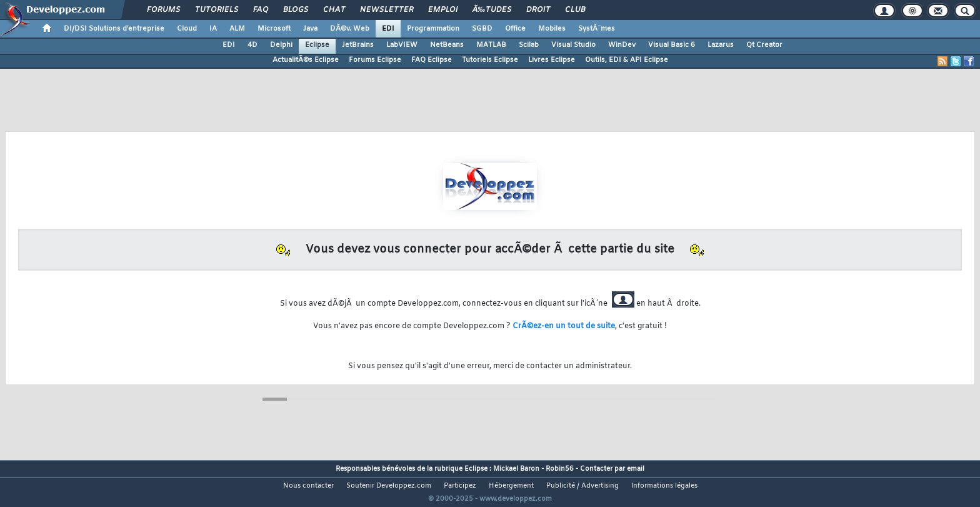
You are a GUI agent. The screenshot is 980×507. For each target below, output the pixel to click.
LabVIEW (402, 45)
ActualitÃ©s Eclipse (306, 60)
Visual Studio (573, 45)
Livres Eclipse (552, 60)
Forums (163, 10)
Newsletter (387, 10)
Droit (538, 10)
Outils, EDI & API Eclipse (627, 60)
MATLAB (491, 45)
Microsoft (274, 29)
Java (310, 29)
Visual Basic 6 (672, 45)
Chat (334, 10)
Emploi (443, 10)
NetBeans (447, 45)
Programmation (433, 29)
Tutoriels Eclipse (490, 60)
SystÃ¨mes (597, 29)
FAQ (261, 10)
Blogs (296, 10)
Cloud (187, 29)
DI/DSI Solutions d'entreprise (114, 29)
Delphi (281, 45)
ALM (237, 29)
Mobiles (552, 29)
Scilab (529, 45)
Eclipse (317, 45)
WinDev (622, 45)
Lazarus (721, 45)
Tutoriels (217, 10)
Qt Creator (764, 45)
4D (252, 45)
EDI (388, 29)
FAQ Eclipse (432, 60)
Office (515, 29)
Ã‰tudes (492, 10)
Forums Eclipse (375, 60)
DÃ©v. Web (350, 29)
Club (575, 10)
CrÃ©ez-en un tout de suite (564, 326)
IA (213, 29)
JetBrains (358, 45)
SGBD (482, 29)
